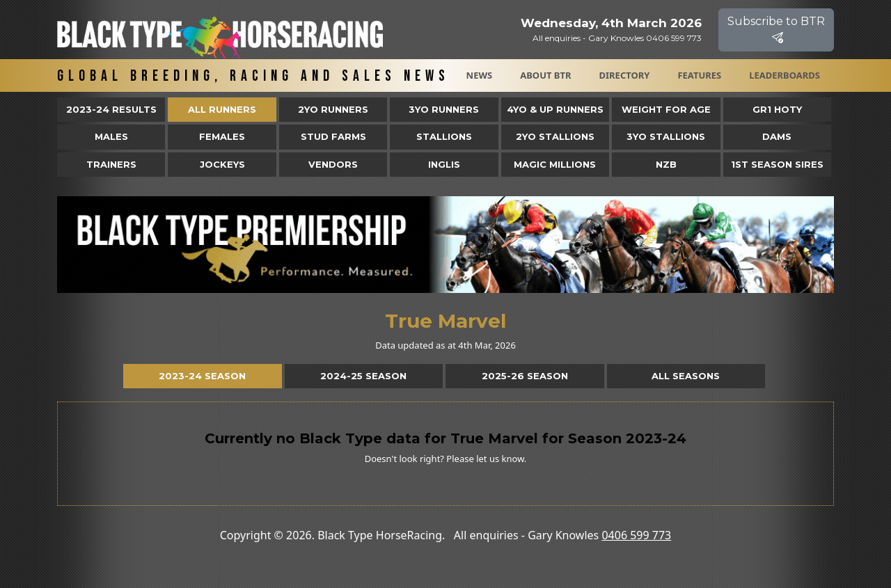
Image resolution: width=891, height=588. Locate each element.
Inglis (444, 164)
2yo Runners (333, 109)
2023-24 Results (111, 109)
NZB (666, 164)
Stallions (444, 136)
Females (222, 136)
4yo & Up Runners (555, 109)
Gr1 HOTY (777, 109)
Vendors (333, 164)
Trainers (111, 164)
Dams (777, 136)
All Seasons (686, 376)
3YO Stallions (666, 136)
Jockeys (222, 164)
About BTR (545, 75)
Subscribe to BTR (776, 30)
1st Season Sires (777, 164)
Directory (625, 75)
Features (699, 75)
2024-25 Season (363, 376)
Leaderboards (784, 75)
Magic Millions (555, 164)
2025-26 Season (525, 376)
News (480, 75)
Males (111, 136)
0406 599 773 (636, 535)
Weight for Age (666, 109)
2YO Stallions (555, 136)
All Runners (222, 109)
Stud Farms (333, 136)
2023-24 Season (202, 376)
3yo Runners (444, 109)
